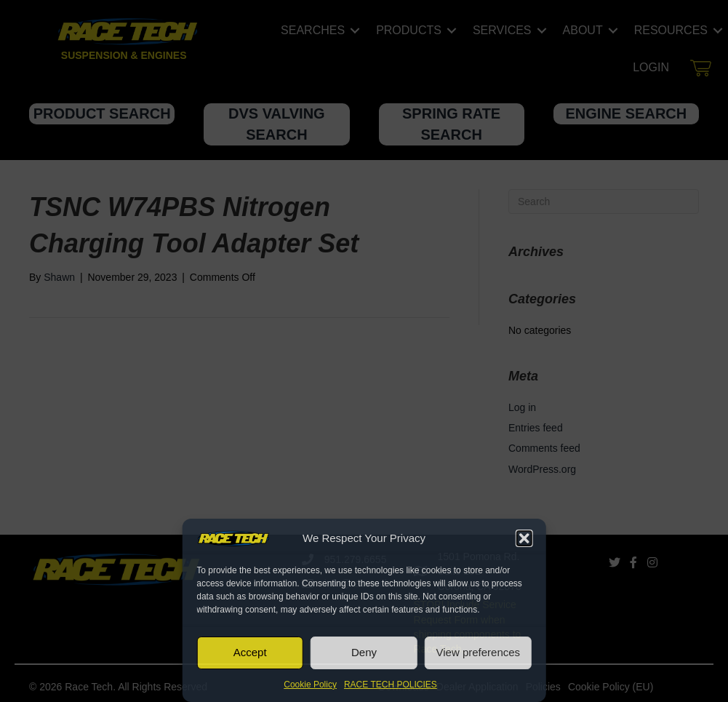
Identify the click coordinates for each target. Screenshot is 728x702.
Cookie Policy (310, 685)
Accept (250, 652)
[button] (524, 538)
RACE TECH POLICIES (391, 685)
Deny (364, 652)
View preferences (479, 652)
